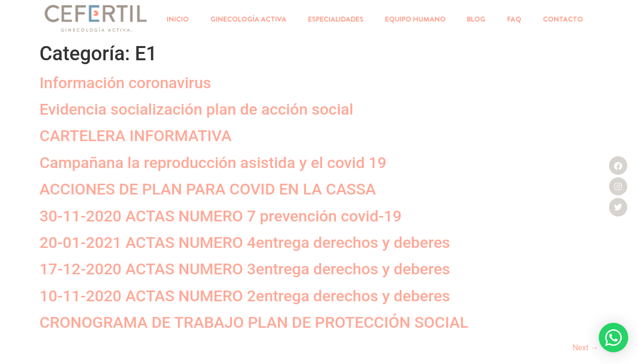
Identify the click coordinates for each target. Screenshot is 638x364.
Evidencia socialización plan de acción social (197, 109)
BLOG (476, 19)
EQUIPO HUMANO (415, 19)
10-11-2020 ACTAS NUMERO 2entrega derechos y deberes (245, 296)
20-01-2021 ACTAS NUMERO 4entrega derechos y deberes (245, 243)
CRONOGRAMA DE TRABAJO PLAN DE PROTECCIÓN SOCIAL (254, 322)
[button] (613, 338)
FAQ (514, 19)
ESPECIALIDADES (336, 19)
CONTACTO (563, 19)
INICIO (178, 19)
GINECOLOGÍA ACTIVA (248, 19)
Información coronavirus (126, 83)
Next (585, 348)
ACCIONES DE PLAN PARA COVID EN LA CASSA (208, 189)
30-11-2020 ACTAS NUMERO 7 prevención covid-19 (221, 216)
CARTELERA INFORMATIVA (136, 136)
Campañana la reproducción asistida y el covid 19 (213, 163)
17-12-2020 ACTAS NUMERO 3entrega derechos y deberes (245, 269)
